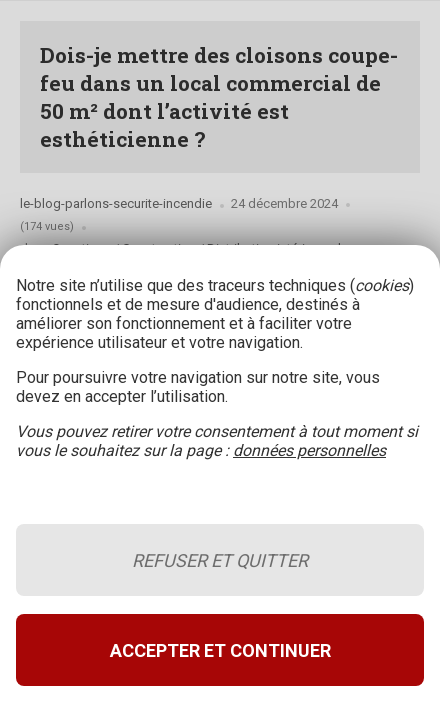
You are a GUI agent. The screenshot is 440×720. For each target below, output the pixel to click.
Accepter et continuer (220, 650)
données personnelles (309, 450)
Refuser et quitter (220, 560)
